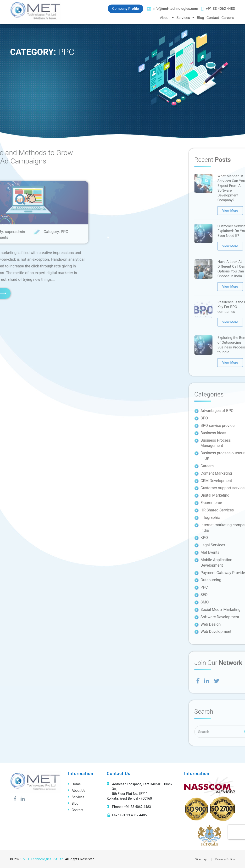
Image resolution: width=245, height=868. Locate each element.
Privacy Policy (225, 859)
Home (76, 784)
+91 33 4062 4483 (218, 9)
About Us (79, 791)
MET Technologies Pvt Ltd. (43, 859)
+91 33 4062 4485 (133, 815)
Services (183, 18)
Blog (200, 18)
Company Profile (125, 9)
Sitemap (201, 859)
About (165, 18)
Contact (213, 18)
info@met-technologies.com (172, 9)
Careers (228, 18)
